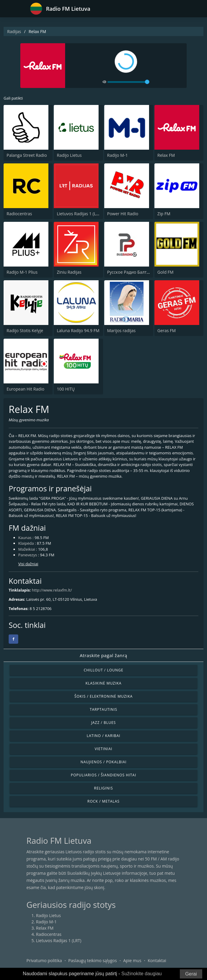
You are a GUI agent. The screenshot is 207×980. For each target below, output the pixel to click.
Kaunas (25, 538)
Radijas (14, 31)
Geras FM (167, 330)
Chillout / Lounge (103, 670)
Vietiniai (103, 749)
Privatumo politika (44, 960)
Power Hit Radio (123, 214)
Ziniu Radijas (69, 272)
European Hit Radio (25, 389)
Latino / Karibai (103, 736)
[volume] (128, 82)
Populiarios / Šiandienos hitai (103, 775)
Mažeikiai (27, 549)
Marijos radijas (121, 330)
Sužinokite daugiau (141, 974)
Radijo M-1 (118, 155)
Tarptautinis (103, 709)
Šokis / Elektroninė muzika (103, 696)
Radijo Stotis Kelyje (25, 330)
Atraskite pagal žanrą (103, 655)
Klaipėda (26, 543)
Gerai (191, 974)
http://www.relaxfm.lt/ (52, 590)
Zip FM (164, 214)
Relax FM (166, 155)
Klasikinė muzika (103, 683)
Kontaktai (157, 960)
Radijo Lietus (69, 155)
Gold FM (165, 272)
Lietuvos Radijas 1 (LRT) (79, 214)
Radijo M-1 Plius (22, 272)
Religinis (103, 788)
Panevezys (28, 555)
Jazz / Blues (103, 723)
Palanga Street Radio (27, 155)
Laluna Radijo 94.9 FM (78, 330)
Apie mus (132, 960)
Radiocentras (19, 214)
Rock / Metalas (104, 801)
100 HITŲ (66, 389)
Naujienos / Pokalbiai (103, 762)
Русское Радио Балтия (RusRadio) (140, 272)
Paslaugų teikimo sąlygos (93, 960)
